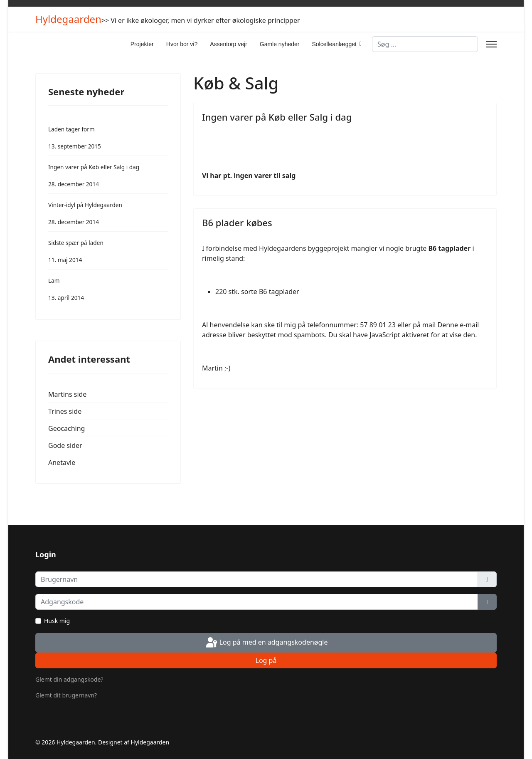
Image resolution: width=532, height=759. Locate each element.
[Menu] (491, 44)
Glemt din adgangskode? (69, 679)
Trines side (65, 411)
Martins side (67, 394)
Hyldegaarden (68, 19)
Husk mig (57, 621)
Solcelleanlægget (334, 44)
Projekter (142, 44)
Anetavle (62, 462)
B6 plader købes (237, 223)
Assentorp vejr (228, 44)
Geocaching (66, 428)
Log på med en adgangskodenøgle (266, 643)
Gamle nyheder (280, 44)
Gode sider (65, 445)
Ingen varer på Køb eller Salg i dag (277, 117)
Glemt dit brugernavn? (66, 695)
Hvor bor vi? (182, 44)
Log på (266, 660)
